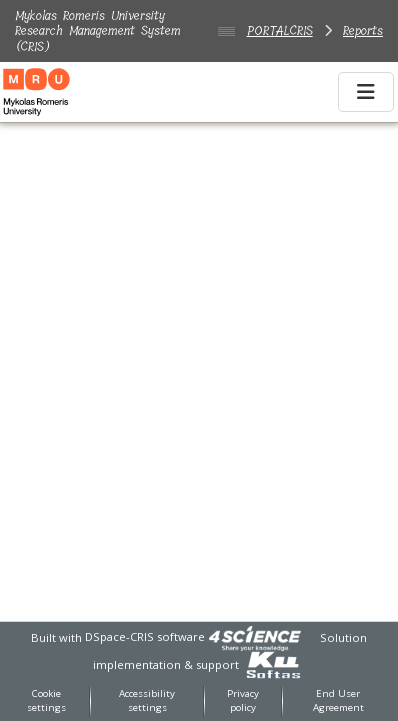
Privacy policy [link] (243, 701)
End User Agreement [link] (338, 701)
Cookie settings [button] (46, 701)
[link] (255, 636)
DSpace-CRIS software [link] (145, 636)
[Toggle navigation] (366, 92)
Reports (363, 30)
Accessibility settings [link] (147, 701)
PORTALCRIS (280, 30)
